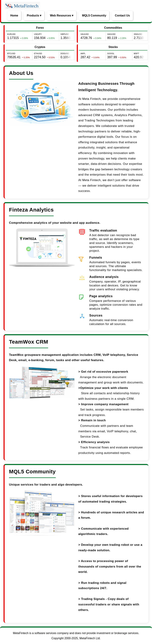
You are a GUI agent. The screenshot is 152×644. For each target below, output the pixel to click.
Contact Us (122, 15)
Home (14, 15)
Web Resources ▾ (62, 15)
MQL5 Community (94, 15)
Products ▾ (34, 15)
